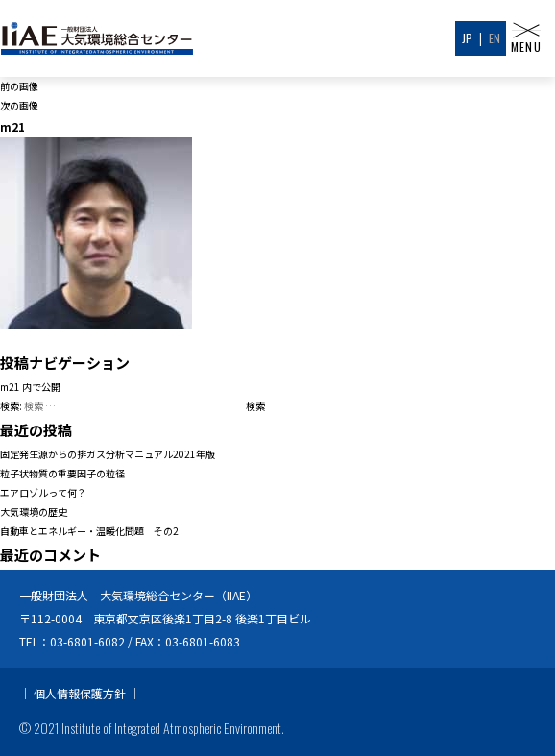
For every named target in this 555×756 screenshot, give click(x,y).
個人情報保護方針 (80, 693)
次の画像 (19, 105)
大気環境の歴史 (34, 512)
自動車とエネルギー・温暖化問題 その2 (89, 531)
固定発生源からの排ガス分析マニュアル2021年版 (108, 454)
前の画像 (19, 86)
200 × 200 (163, 339)
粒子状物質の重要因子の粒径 (62, 473)
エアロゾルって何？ (43, 492)
